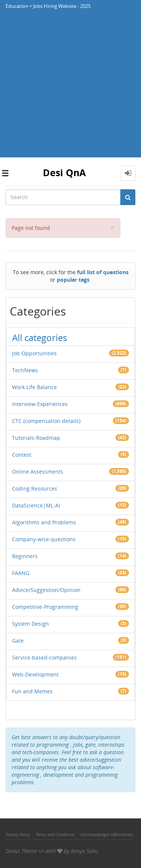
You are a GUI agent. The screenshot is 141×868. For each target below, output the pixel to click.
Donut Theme (21, 851)
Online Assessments (38, 472)
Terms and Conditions (55, 834)
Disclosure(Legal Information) (107, 834)
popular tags (73, 280)
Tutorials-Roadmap (36, 438)
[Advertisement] (70, 87)
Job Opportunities (34, 353)
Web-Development (35, 674)
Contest (22, 455)
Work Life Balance (34, 387)
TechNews (25, 370)
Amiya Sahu (84, 851)
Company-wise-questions (44, 539)
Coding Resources (35, 488)
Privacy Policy (18, 834)
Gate (18, 641)
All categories (39, 337)
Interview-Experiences (40, 404)
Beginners (25, 556)
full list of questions (103, 272)
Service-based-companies (44, 657)
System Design (30, 624)
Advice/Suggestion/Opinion (46, 590)
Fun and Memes (32, 691)
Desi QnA (64, 172)
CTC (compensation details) (46, 421)
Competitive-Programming (45, 607)
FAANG (21, 573)
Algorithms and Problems (44, 522)
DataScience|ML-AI (36, 505)
